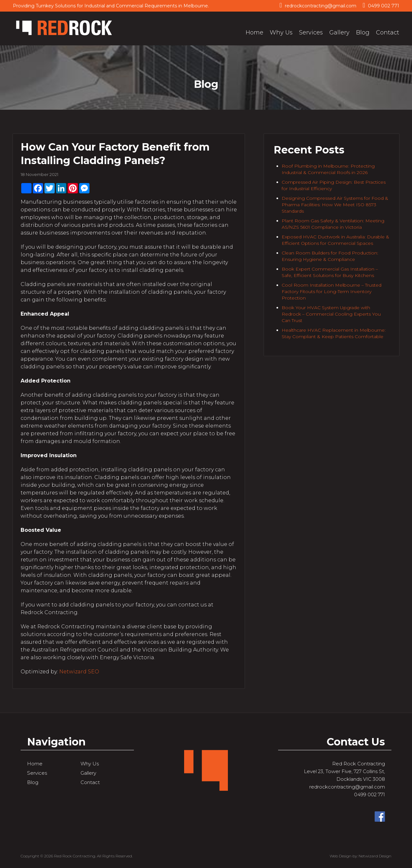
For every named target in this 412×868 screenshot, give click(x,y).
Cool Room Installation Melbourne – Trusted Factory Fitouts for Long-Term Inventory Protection (332, 291)
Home (254, 32)
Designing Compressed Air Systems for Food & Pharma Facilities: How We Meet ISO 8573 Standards (335, 205)
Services (311, 32)
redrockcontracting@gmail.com (318, 5)
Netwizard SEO (79, 672)
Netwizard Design (375, 856)
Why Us (281, 32)
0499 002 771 (381, 5)
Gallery (339, 32)
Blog (363, 32)
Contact (388, 32)
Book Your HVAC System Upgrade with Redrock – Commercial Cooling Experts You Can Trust (331, 314)
